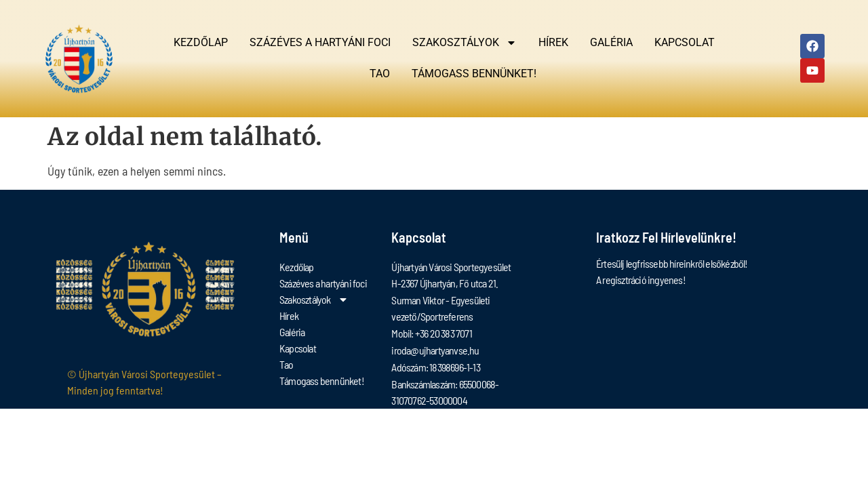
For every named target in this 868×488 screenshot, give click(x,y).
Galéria (611, 42)
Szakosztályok (465, 43)
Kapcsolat (685, 42)
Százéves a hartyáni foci (320, 42)
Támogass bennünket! (474, 74)
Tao (380, 74)
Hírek (553, 42)
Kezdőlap (201, 42)
